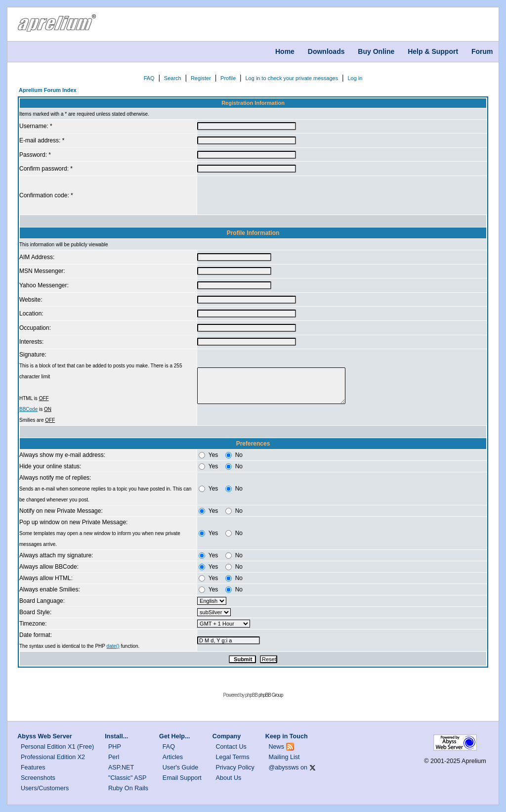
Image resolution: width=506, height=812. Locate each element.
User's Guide (180, 767)
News (277, 747)
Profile (228, 78)
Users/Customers (45, 788)
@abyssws (284, 767)
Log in (355, 78)
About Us (229, 778)
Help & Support (433, 51)
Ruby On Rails (128, 788)
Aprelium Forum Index (48, 90)
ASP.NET (121, 767)
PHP (115, 747)
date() (113, 646)
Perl (114, 757)
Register (201, 78)
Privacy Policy (235, 767)
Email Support (182, 778)
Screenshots (38, 778)
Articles (173, 757)
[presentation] (272, 195)
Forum (482, 51)
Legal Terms (233, 757)
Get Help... (174, 736)
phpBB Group (271, 695)
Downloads (326, 51)
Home (285, 51)
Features (33, 767)
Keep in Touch (287, 736)
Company (227, 736)
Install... (116, 736)
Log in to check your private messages (292, 78)
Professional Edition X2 (53, 757)
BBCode (28, 409)
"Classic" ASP (127, 778)
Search (173, 78)
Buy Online (376, 51)
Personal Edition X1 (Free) (57, 747)
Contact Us (231, 747)
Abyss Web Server (44, 736)
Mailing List (284, 757)
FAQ (149, 78)
